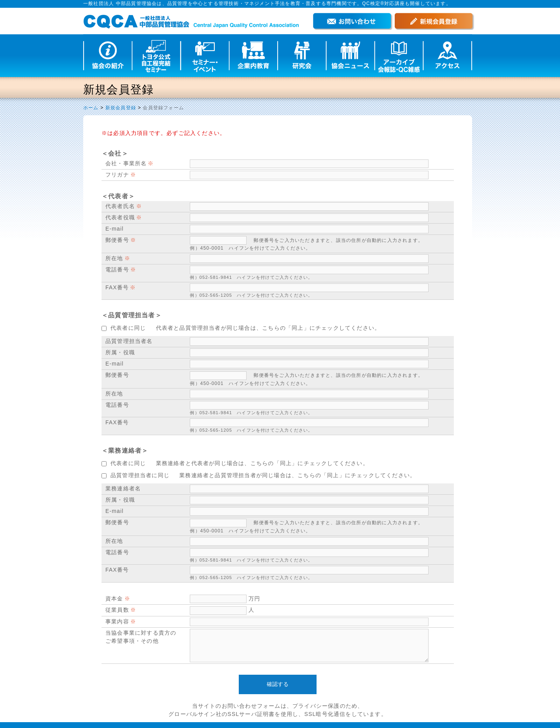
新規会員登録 (121, 108)
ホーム (91, 108)
